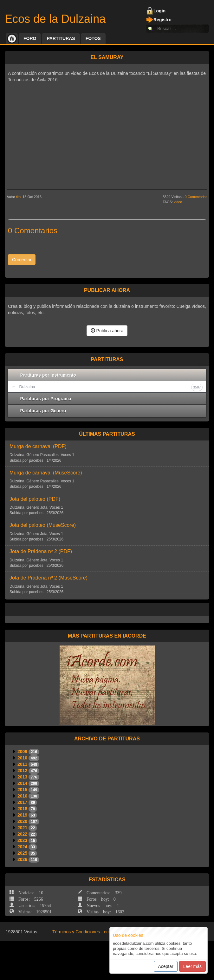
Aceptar (165, 966)
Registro (162, 20)
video (178, 202)
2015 (22, 790)
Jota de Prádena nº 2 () (41, 551)
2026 (22, 859)
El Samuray (107, 57)
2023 (22, 840)
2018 (22, 809)
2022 (22, 834)
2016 (22, 796)
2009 (22, 752)
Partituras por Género (43, 411)
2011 (22, 764)
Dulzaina (111, 387)
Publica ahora (107, 331)
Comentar (22, 260)
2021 (22, 828)
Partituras (61, 38)
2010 (22, 758)
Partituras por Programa (46, 399)
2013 (22, 777)
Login (159, 11)
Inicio (12, 38)
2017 (22, 802)
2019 (22, 815)
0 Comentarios (196, 197)
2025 (22, 853)
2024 (22, 847)
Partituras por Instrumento (48, 375)
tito (18, 197)
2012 (22, 771)
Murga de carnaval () (38, 446)
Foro (30, 38)
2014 (22, 783)
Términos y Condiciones (76, 932)
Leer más (192, 966)
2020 (22, 821)
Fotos (93, 38)
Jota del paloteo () (35, 499)
